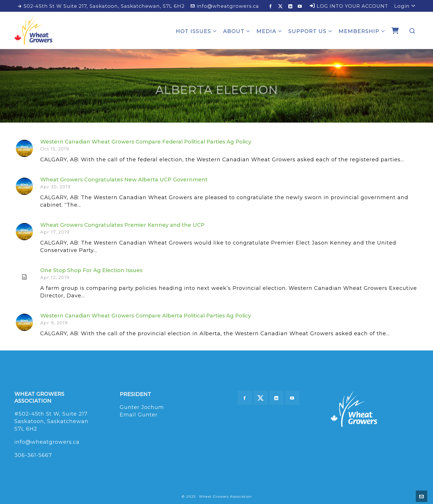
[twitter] (281, 6)
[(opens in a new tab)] (24, 277)
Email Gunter (139, 415)
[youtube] (301, 6)
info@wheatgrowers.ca (225, 6)
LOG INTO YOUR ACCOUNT (349, 6)
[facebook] (271, 6)
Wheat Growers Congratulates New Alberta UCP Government (124, 180)
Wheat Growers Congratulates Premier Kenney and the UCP (122, 225)
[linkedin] (291, 6)
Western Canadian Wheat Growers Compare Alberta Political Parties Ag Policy (146, 316)
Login (405, 6)
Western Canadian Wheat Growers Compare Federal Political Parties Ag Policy (146, 142)
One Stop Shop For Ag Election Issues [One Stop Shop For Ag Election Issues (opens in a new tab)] (91, 270)
